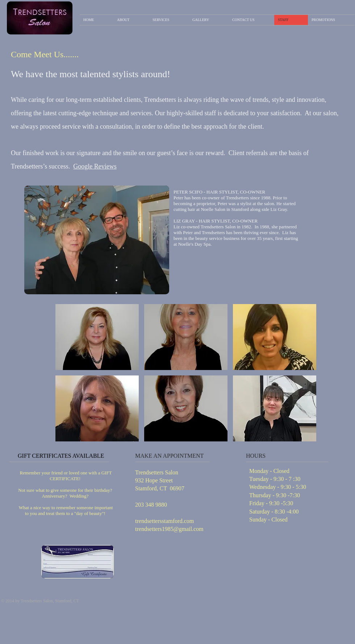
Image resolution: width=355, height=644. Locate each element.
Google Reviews (95, 166)
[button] (97, 337)
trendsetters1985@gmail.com (169, 529)
